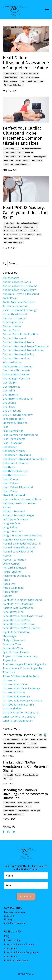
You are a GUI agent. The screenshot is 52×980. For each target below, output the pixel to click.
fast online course (14, 439)
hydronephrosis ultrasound (19, 503)
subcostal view (12, 644)
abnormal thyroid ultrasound (21, 294)
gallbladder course (14, 451)
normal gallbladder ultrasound (22, 544)
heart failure (21, 231)
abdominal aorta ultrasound (20, 286)
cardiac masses (12, 326)
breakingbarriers (13, 322)
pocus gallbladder (14, 588)
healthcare (9, 467)
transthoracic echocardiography (22, 668)
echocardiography (11, 77)
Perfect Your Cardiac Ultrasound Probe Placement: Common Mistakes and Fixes (23, 136)
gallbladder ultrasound (17, 455)
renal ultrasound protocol (19, 624)
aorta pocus (10, 298)
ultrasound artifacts (15, 684)
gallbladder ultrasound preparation (24, 459)
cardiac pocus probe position (28, 223)
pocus (22, 81)
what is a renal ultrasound (19, 717)
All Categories (11, 278)
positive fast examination (18, 608)
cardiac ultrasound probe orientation (18, 153)
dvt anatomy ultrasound (18, 399)
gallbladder (10, 447)
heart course (9, 231)
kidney (7, 507)
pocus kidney (11, 592)
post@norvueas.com (15, 923)
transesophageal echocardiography (24, 664)
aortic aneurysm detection (19, 302)
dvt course (9, 403)
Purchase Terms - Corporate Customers (21, 954)
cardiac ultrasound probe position (17, 157)
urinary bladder (12, 708)
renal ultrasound (13, 612)
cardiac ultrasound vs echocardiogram (16, 360)
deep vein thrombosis (16, 370)
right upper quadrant (16, 632)
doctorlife (9, 390)
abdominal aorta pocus (17, 282)
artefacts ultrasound (15, 306)
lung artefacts (12, 523)
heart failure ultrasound (30, 77)
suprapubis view (13, 648)
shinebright (10, 636)
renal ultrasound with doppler (22, 628)
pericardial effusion (27, 235)
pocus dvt (9, 584)
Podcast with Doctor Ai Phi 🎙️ (25, 735)
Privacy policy (12, 940)
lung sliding (10, 527)
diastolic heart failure (30, 73)
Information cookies (16, 960)
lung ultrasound (13, 531)
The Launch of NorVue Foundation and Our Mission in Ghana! (26, 766)
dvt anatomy (11, 395)
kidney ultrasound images (19, 515)
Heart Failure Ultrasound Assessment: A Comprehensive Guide (26, 63)
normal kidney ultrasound (19, 547)
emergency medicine (15, 423)
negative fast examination (19, 539)
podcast (8, 596)
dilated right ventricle (12, 227)
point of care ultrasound (18, 604)
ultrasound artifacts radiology (21, 688)
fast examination (13, 431)
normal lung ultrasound (18, 551)
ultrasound (8, 239)
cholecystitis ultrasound (18, 366)
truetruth (9, 672)
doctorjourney (11, 387)
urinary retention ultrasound (21, 712)
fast (5, 427)
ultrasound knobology (16, 696)
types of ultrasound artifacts (21, 676)
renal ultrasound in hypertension (23, 616)
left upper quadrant (16, 519)
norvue (7, 556)
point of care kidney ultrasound (22, 600)
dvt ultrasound (12, 411)
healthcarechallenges (16, 471)
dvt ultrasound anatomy (18, 415)
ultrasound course (22, 239)
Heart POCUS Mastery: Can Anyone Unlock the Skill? (25, 213)
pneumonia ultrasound (17, 576)
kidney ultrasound (14, 511)
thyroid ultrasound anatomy (20, 656)
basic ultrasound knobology (20, 310)
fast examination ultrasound (20, 435)
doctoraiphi (10, 383)
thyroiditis (9, 660)
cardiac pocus (9, 223)
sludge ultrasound (14, 640)
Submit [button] (26, 897)
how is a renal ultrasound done (22, 499)
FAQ (7, 936)
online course (37, 160)
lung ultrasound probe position (22, 535)
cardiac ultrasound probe (31, 149)
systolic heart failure (35, 81)
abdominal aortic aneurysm (19, 290)
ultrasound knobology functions (23, 700)
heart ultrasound (10, 81)
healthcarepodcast (14, 475)
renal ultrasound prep (16, 620)
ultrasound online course (14, 85)
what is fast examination (18, 721)
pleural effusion (12, 572)
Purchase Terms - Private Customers (19, 946)
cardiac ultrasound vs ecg (19, 354)
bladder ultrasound (15, 318)
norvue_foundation (14, 560)
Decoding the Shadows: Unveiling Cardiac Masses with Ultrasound (25, 794)
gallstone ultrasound (16, 463)
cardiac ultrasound (11, 73)
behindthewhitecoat (15, 314)
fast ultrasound (12, 443)
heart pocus (8, 160)
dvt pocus (9, 407)
